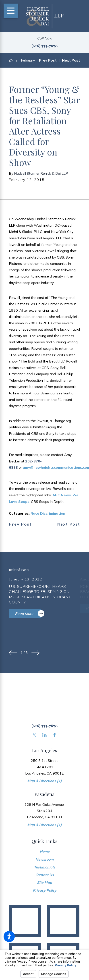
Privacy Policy (45, 890)
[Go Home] (12, 60)
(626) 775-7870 (44, 46)
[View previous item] (13, 653)
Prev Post (20, 524)
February (28, 60)
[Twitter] (34, 735)
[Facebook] (55, 735)
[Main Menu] (11, 11)
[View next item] (35, 653)
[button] (9, 936)
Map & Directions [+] (44, 781)
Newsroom (44, 859)
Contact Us (44, 875)
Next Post (69, 524)
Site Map (44, 883)
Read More (28, 613)
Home (45, 852)
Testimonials (44, 867)
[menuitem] (44, 852)
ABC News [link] (62, 495)
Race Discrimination (48, 513)
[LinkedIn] (44, 735)
